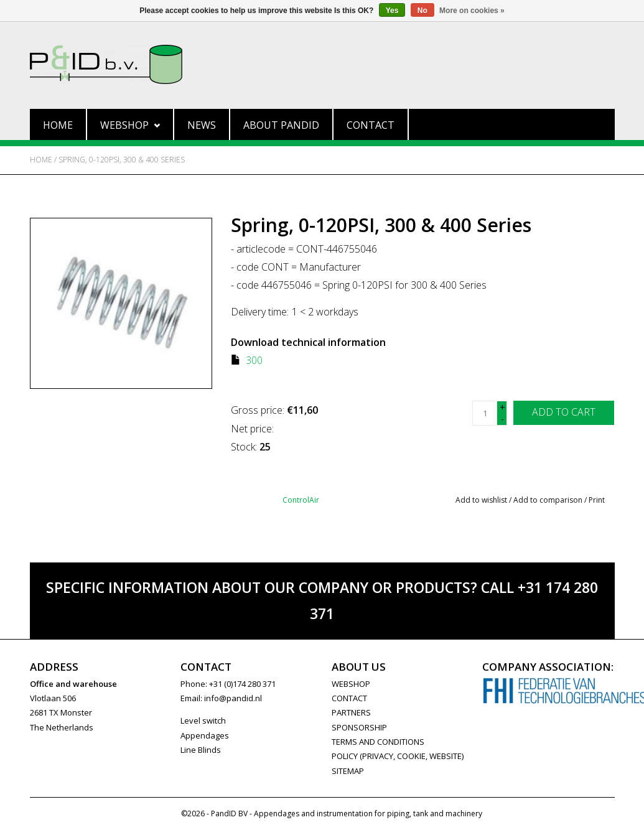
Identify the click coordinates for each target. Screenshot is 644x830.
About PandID (281, 125)
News (202, 125)
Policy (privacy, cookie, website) (398, 756)
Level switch (203, 720)
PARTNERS (351, 712)
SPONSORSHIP (359, 727)
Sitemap (348, 771)
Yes (392, 11)
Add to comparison (549, 500)
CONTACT (349, 698)
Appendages (205, 735)
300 (254, 360)
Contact (371, 125)
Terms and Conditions (378, 742)
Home (58, 125)
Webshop (130, 125)
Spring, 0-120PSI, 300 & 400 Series (122, 160)
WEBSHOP (351, 684)
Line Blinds (201, 750)
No (422, 11)
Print (597, 500)
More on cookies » (472, 11)
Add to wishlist (481, 500)
